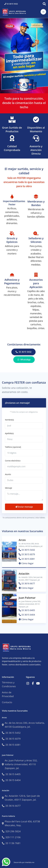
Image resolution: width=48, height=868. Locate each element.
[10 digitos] (24, 453)
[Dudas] (24, 480)
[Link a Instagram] (28, 683)
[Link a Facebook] (33, 683)
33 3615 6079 (27, 554)
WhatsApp (24, 360)
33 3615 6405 (27, 610)
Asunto (8, 474)
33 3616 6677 (27, 583)
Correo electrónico (13, 461)
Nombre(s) (9, 420)
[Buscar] (44, 4)
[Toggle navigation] (43, 12)
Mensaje (9, 488)
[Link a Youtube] (38, 683)
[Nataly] (24, 426)
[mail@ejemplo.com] (24, 467)
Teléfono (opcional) (13, 447)
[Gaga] (24, 439)
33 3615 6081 (27, 559)
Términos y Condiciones (9, 684)
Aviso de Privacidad (8, 694)
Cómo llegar (26, 563)
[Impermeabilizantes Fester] (15, 12)
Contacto (7, 702)
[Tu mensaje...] (24, 496)
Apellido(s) (9, 433)
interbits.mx (30, 862)
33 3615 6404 (27, 615)
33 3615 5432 (11, 4)
